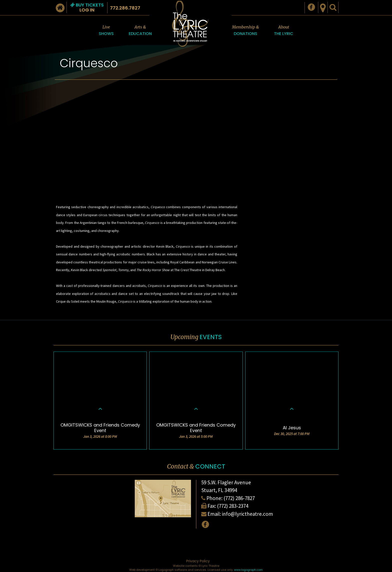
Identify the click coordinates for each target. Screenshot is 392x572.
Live (106, 31)
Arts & (140, 31)
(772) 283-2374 (233, 506)
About (284, 31)
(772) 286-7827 (239, 498)
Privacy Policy (198, 561)
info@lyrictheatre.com (247, 514)
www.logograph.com (248, 570)
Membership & (245, 31)
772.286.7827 (125, 8)
